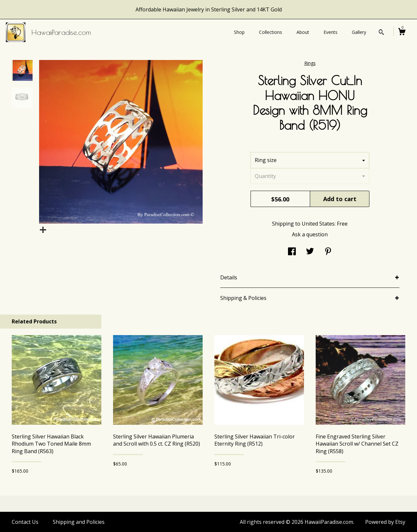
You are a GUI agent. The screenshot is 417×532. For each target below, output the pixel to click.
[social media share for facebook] (292, 252)
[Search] (381, 33)
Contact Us (25, 522)
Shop (239, 32)
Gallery (359, 32)
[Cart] (402, 32)
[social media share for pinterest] (328, 252)
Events (331, 32)
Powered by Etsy (385, 522)
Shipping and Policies (79, 522)
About (303, 32)
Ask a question (310, 234)
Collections (271, 32)
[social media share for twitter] (310, 252)
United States (318, 224)
